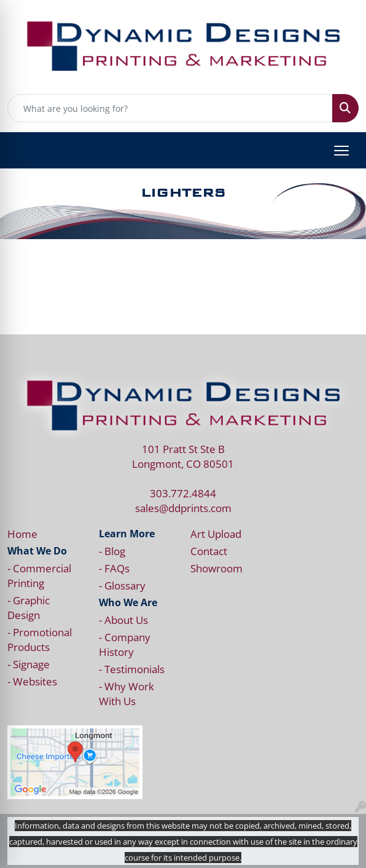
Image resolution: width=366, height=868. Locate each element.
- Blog (112, 551)
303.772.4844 (183, 493)
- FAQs (114, 568)
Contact (209, 551)
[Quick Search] (170, 108)
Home (22, 534)
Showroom (216, 568)
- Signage (29, 664)
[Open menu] (341, 151)
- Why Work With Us (127, 693)
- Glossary (122, 585)
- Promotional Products (40, 639)
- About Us (123, 620)
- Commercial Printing (39, 575)
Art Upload (216, 534)
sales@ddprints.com (183, 508)
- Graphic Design (29, 607)
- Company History (125, 644)
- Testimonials (132, 669)
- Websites (32, 681)
